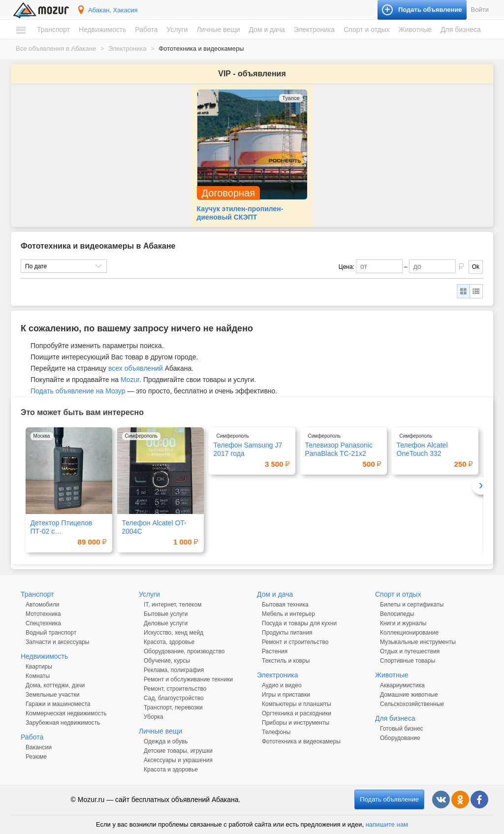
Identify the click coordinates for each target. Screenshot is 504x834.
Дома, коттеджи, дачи (55, 685)
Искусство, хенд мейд (173, 633)
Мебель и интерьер (288, 614)
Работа (146, 30)
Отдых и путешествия (410, 651)
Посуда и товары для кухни (299, 623)
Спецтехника (43, 623)
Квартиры (39, 667)
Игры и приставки (286, 695)
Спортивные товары (408, 661)
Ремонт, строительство (175, 689)
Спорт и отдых (367, 30)
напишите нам (387, 824)
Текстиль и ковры (286, 661)
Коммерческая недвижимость (66, 713)
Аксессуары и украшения (178, 760)
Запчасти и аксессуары (58, 642)
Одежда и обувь (166, 741)
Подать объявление (389, 799)
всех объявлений (136, 368)
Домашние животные (409, 695)
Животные (415, 30)
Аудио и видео (282, 685)
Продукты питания (287, 633)
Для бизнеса (461, 30)
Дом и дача (267, 30)
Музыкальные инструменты (418, 642)
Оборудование (400, 738)
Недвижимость (102, 30)
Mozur (130, 380)
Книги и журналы (403, 623)
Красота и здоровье (171, 770)
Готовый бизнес (402, 729)
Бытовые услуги (166, 614)
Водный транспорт (51, 633)
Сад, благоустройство (174, 698)
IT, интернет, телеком (173, 605)
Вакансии (39, 747)
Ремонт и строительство (295, 642)
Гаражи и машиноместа (58, 704)
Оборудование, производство (184, 651)
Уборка (154, 717)
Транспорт (53, 30)
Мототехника (43, 614)
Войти (480, 10)
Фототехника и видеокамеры (301, 741)
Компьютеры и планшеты (297, 704)
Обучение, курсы (167, 661)
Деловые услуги (166, 623)
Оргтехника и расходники (297, 713)
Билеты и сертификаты (412, 605)
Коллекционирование (409, 633)
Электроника (315, 30)
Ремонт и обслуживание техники (188, 679)
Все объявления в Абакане (56, 48)
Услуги (177, 30)
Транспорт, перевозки (173, 707)
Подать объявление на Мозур (78, 391)
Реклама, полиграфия (174, 670)
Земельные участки (52, 695)
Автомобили (42, 605)
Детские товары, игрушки (178, 751)
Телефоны (276, 732)
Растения (275, 651)
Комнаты (38, 676)
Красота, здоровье (169, 642)
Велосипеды (397, 614)
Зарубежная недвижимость (63, 723)
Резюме (36, 757)
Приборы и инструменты (296, 723)
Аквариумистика (402, 685)
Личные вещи (218, 30)
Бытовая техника (285, 605)
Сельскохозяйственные (412, 704)
